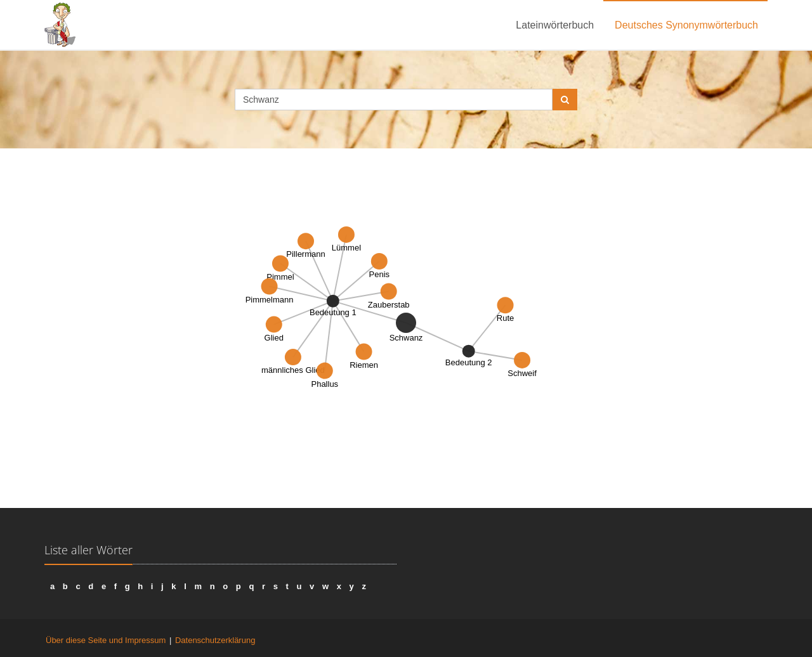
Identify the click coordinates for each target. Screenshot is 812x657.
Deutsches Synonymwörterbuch (686, 25)
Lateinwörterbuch (555, 25)
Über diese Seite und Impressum (106, 640)
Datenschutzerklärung (215, 640)
